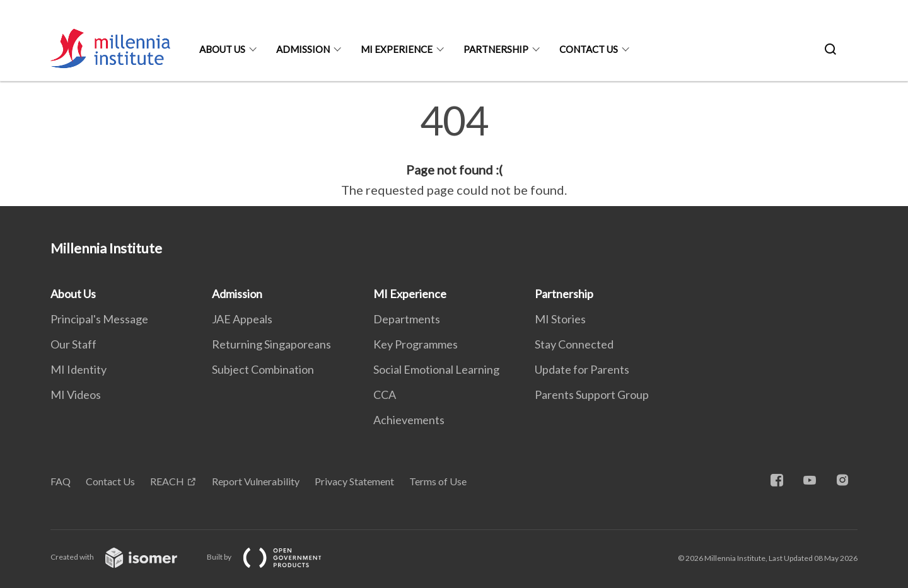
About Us (222, 49)
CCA (385, 395)
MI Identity (79, 369)
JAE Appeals (242, 319)
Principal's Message (99, 319)
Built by (274, 557)
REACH (167, 481)
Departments (407, 319)
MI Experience (397, 49)
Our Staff (73, 344)
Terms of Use (438, 481)
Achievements (409, 420)
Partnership (496, 49)
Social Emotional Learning (436, 369)
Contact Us (589, 49)
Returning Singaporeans (271, 344)
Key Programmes (416, 344)
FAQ (61, 481)
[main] (454, 150)
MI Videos (76, 395)
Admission (303, 49)
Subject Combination (263, 369)
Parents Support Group (592, 395)
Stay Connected (574, 344)
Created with (124, 557)
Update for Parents (582, 369)
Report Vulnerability (256, 481)
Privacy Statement (354, 481)
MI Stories (560, 319)
